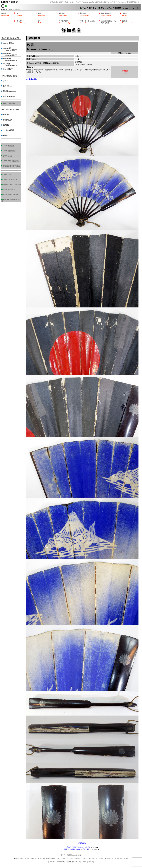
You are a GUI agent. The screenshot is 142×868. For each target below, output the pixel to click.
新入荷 (21, 22)
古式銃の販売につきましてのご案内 (110, 22)
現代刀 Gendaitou (8, 96)
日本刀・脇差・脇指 (49, 858)
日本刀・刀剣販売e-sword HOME (71, 855)
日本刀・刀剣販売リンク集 (11, 200)
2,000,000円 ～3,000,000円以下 (9, 54)
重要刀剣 (5, 115)
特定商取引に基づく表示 (74, 862)
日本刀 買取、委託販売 (10, 161)
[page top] (82, 843)
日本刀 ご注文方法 (8, 151)
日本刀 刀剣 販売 (9, 2)
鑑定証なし (6, 135)
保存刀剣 (5, 125)
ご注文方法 (60, 862)
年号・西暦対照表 (8, 103)
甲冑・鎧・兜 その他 (87, 22)
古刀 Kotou (6, 81)
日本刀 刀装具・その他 (106, 858)
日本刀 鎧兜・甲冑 (121, 858)
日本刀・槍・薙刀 (75, 858)
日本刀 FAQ (6, 174)
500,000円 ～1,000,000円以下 (9, 65)
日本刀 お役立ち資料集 (10, 195)
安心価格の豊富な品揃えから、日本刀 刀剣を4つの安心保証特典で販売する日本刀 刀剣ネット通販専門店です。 (96, 2)
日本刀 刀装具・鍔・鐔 (90, 858)
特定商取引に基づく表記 (11, 166)
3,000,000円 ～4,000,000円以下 (9, 49)
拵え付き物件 (106, 14)
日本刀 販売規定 (8, 146)
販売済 (128, 22)
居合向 (125, 14)
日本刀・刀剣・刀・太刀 (33, 858)
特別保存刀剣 (7, 120)
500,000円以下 (7, 69)
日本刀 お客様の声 (8, 189)
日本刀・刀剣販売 (11, 9)
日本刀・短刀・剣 (62, 858)
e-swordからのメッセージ (11, 184)
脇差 (41, 14)
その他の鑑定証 (8, 130)
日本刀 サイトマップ (9, 179)
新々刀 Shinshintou (9, 91)
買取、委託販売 (88, 862)
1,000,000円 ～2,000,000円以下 (9, 59)
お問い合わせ (7, 156)
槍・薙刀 (85, 14)
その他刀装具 (67, 22)
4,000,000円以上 (8, 43)
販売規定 (52, 862)
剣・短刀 (63, 14)
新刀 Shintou (7, 86)
